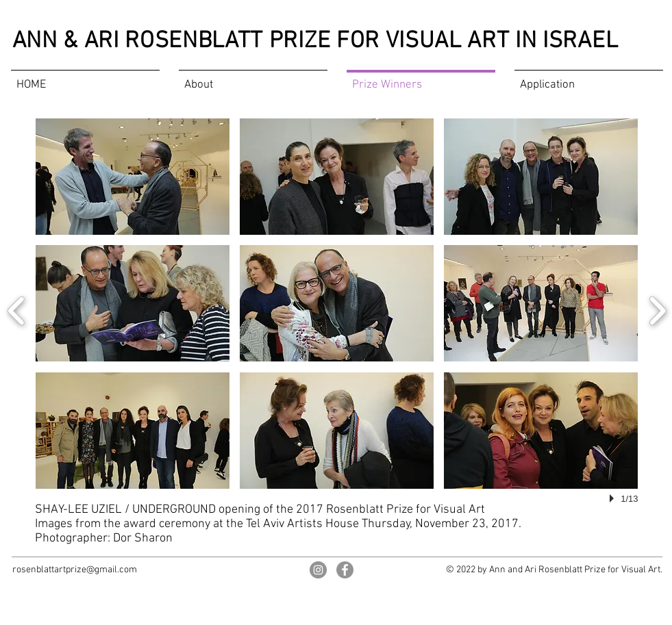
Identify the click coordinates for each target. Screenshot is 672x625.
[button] (133, 177)
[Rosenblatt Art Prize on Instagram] (318, 570)
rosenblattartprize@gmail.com (75, 570)
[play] (614, 498)
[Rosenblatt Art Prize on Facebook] (345, 570)
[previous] (17, 309)
